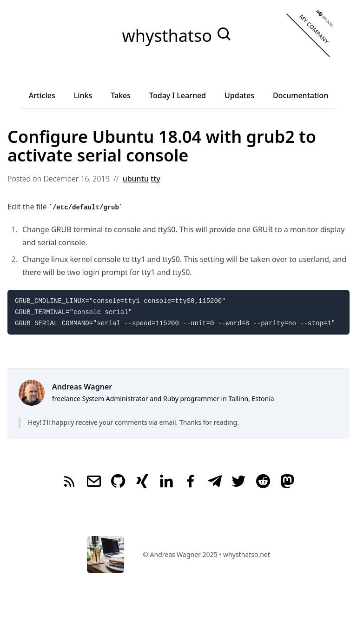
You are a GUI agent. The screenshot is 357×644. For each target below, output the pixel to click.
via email (162, 422)
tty (155, 179)
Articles (42, 95)
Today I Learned (178, 95)
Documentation (301, 95)
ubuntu (136, 179)
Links (83, 95)
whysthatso (169, 36)
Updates (239, 95)
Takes (121, 95)
